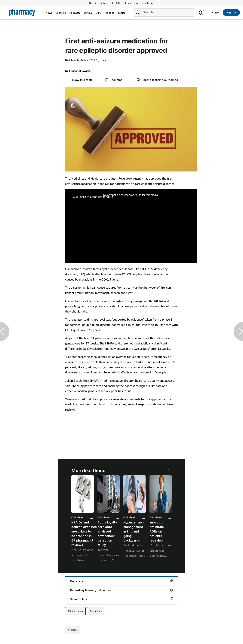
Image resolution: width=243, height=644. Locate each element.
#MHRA (73, 630)
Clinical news (78, 517)
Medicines (96, 611)
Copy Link (121, 581)
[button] (168, 470)
